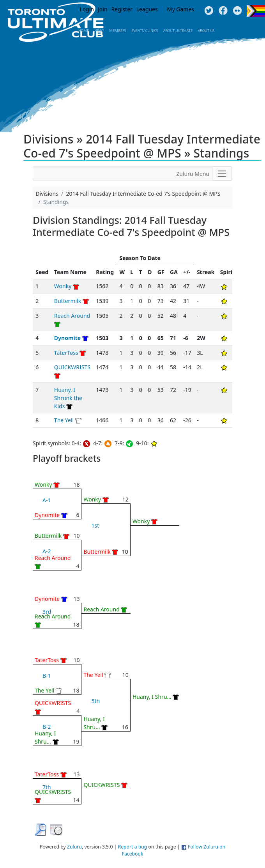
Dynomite (67, 338)
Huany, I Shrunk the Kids (68, 398)
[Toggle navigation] (222, 174)
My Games (181, 9)
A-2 (47, 551)
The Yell (64, 420)
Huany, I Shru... (152, 697)
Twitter (209, 11)
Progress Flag (256, 11)
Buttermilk (68, 301)
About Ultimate (178, 31)
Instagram (238, 11)
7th (47, 787)
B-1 (47, 676)
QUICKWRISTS (72, 367)
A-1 (47, 500)
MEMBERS (117, 31)
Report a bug (133, 847)
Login (87, 9)
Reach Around (72, 316)
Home (84, 31)
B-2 (47, 727)
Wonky (63, 286)
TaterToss (66, 353)
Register (122, 9)
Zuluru (74, 847)
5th (95, 701)
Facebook (223, 11)
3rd (47, 612)
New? (99, 31)
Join (103, 9)
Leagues (147, 9)
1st (95, 525)
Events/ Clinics (145, 31)
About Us (206, 31)
